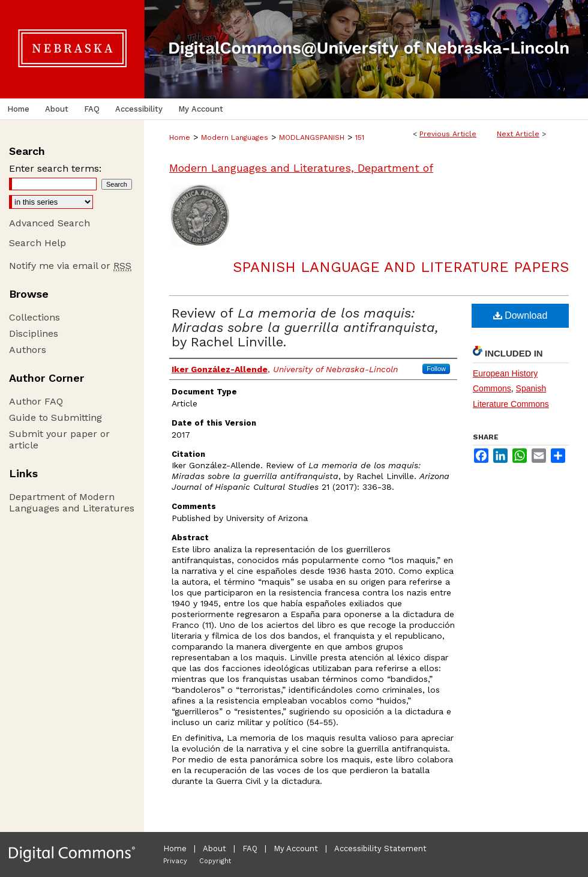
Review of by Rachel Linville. (305, 327)
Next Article (518, 134)
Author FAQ (36, 401)
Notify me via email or (70, 266)
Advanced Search (49, 223)
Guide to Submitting (55, 417)
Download (520, 315)
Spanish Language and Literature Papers (401, 267)
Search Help (37, 243)
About (214, 848)
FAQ (250, 848)
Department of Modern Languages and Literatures (72, 502)
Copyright (215, 861)
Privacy (175, 861)
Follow (436, 369)
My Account (296, 848)
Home (180, 137)
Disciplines (34, 333)
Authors (28, 350)
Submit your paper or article (59, 439)
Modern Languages (235, 137)
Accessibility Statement (380, 848)
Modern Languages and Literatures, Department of (301, 168)
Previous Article (448, 134)
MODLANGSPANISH (312, 137)
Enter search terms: (55, 168)
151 (360, 137)
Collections (34, 317)
